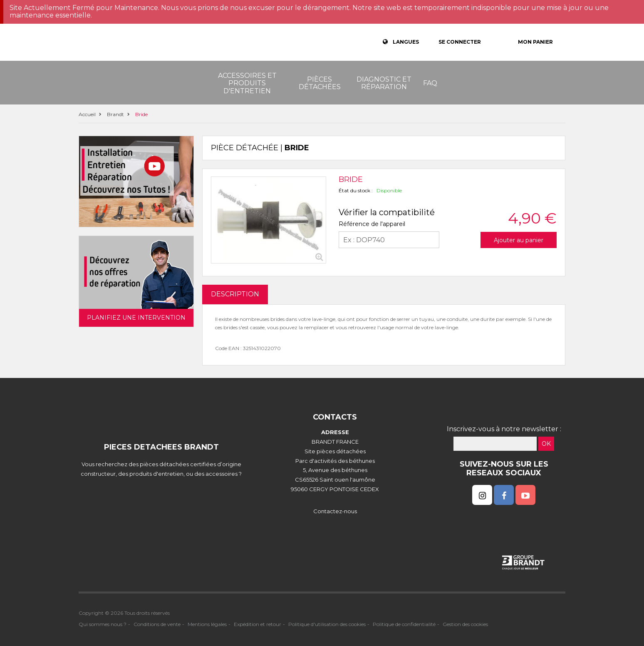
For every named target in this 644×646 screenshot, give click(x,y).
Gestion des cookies (465, 624)
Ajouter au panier (519, 240)
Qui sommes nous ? (103, 624)
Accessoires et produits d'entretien (247, 83)
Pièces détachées (320, 83)
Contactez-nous (335, 511)
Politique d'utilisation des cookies (327, 624)
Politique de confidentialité (404, 624)
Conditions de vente (157, 624)
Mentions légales (207, 624)
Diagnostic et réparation (384, 83)
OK (546, 444)
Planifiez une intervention (136, 318)
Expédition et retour (258, 624)
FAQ (430, 83)
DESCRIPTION (235, 294)
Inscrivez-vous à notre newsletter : (504, 429)
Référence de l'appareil (372, 224)
